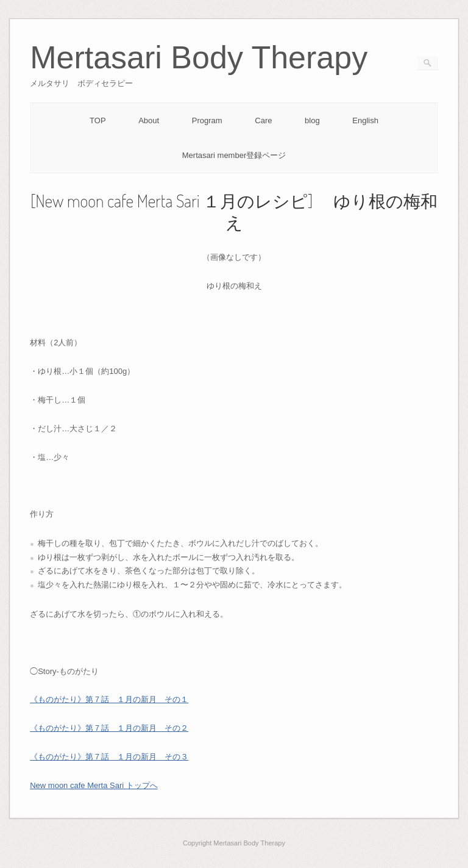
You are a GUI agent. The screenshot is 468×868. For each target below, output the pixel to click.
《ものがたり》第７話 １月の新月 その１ (109, 699)
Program (207, 120)
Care (263, 120)
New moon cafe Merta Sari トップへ (94, 785)
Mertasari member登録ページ (234, 155)
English (365, 120)
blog (312, 120)
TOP (98, 120)
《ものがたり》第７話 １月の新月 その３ (109, 757)
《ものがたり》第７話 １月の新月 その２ (109, 728)
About (149, 120)
